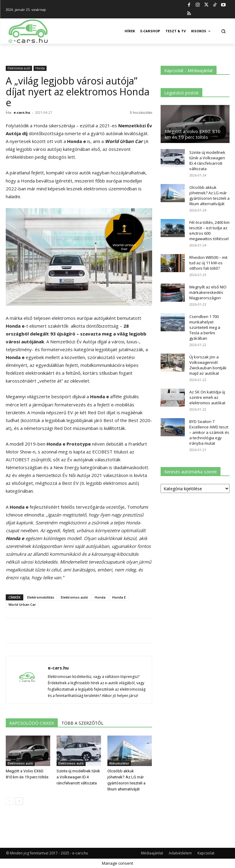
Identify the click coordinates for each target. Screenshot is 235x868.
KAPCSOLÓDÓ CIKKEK (32, 723)
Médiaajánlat (152, 853)
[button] (223, 31)
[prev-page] (10, 801)
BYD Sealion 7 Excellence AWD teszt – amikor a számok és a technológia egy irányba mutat (209, 432)
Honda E (119, 597)
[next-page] (19, 801)
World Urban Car (22, 604)
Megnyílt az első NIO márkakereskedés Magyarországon (208, 292)
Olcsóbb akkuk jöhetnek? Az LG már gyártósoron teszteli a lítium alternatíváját (209, 196)
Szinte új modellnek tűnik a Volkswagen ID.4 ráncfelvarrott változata (78, 777)
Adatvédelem (180, 853)
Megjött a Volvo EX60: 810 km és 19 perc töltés (193, 134)
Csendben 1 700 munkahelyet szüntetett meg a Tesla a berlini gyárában (205, 327)
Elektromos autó (19, 68)
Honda (40, 68)
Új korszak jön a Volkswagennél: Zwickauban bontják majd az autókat (208, 365)
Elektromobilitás (41, 597)
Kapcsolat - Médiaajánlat (189, 70)
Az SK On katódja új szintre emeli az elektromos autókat (207, 397)
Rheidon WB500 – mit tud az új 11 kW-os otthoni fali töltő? (208, 263)
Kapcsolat (206, 853)
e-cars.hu (22, 112)
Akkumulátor (119, 763)
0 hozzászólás (141, 112)
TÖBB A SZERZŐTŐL (82, 723)
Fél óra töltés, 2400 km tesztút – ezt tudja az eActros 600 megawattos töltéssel (209, 231)
